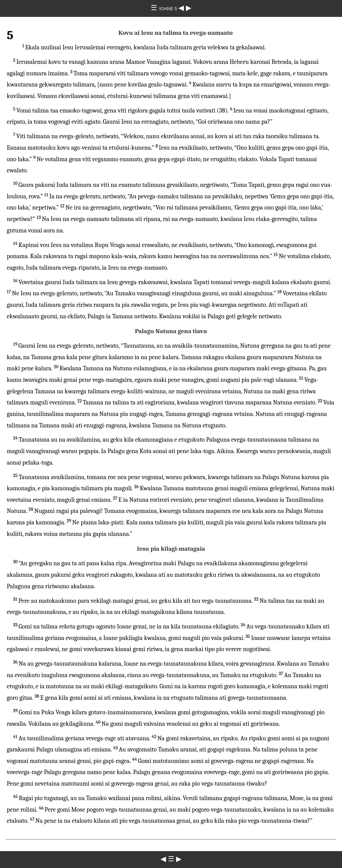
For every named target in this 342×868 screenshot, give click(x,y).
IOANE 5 (169, 9)
